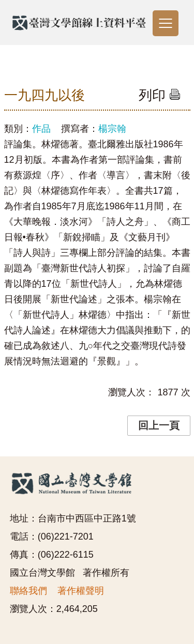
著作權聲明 (81, 591)
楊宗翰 (112, 129)
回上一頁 (159, 425)
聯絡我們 (28, 591)
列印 (160, 95)
